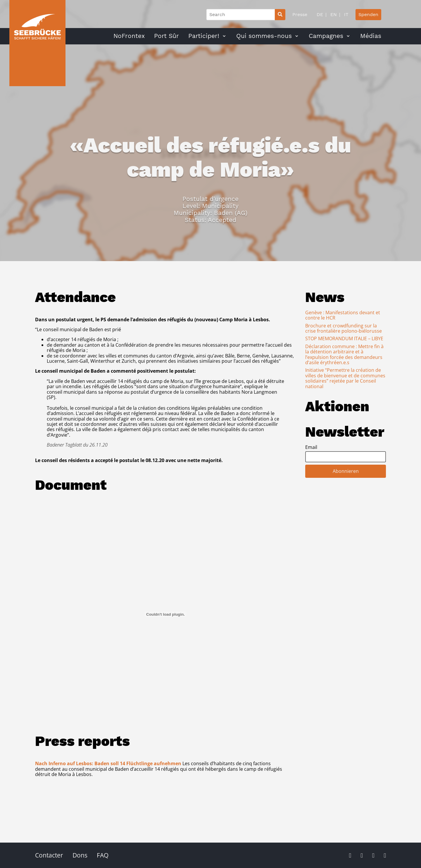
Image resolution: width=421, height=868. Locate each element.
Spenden (368, 14)
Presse (300, 14)
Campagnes (326, 36)
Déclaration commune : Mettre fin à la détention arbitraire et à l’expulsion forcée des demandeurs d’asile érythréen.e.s (344, 354)
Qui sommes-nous (264, 36)
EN (333, 14)
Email (311, 447)
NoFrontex (129, 36)
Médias (371, 36)
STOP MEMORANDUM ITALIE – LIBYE (344, 338)
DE (320, 14)
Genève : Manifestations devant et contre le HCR (343, 315)
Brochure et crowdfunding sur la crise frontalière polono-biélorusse (344, 328)
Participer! (204, 36)
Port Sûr (166, 36)
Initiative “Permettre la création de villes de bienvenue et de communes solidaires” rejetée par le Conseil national (345, 378)
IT (346, 14)
